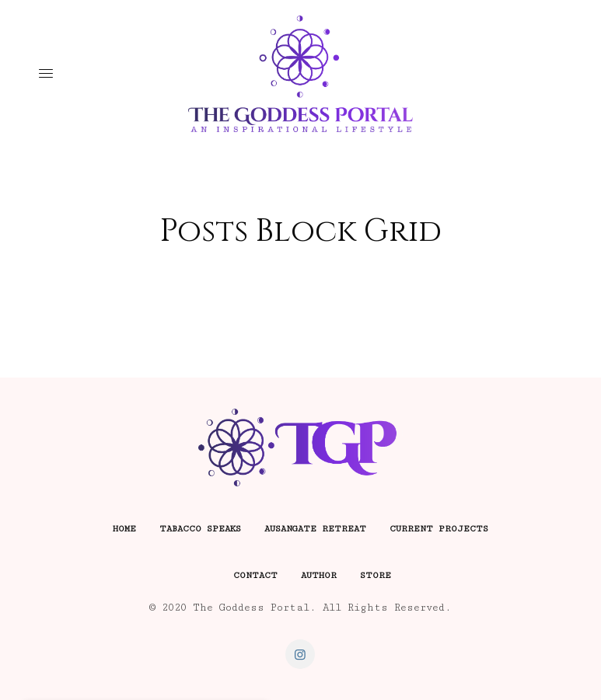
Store (376, 575)
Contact (255, 575)
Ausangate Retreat (315, 529)
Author (319, 575)
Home (124, 529)
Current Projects (439, 529)
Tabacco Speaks (200, 529)
